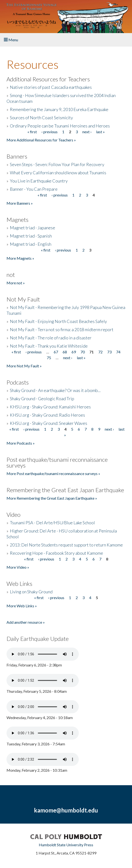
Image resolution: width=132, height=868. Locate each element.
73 (109, 352)
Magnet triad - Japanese (33, 228)
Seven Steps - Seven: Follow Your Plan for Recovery (57, 164)
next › (87, 132)
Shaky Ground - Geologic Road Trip (42, 399)
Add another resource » (26, 622)
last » (100, 132)
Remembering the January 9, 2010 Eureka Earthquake (59, 109)
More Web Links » (22, 606)
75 (49, 358)
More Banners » (20, 203)
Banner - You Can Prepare (34, 189)
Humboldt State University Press (66, 845)
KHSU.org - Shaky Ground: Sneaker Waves (49, 423)
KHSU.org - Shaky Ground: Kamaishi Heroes (50, 407)
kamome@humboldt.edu (66, 810)
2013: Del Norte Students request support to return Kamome (66, 545)
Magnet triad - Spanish (31, 236)
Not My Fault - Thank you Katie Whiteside (49, 346)
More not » (16, 283)
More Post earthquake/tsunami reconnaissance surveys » (53, 473)
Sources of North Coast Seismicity (41, 118)
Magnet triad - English (31, 244)
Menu (11, 40)
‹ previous (49, 132)
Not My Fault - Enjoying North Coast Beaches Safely (58, 321)
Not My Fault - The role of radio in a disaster (51, 338)
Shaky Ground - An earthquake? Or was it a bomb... (55, 390)
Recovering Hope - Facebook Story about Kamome (56, 553)
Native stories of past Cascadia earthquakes (51, 87)
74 (118, 352)
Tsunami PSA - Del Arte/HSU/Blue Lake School (52, 523)
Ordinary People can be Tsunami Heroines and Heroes (60, 126)
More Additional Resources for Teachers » (41, 140)
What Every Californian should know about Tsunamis (58, 173)
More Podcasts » (21, 443)
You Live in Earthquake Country (39, 181)
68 (65, 352)
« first (32, 132)
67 (56, 352)
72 (100, 352)
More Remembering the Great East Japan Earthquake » (52, 498)
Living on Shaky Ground (31, 592)
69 (74, 352)
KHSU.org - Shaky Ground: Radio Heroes (47, 415)
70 (83, 352)
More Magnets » (20, 258)
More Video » (18, 567)
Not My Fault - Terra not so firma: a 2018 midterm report (62, 329)
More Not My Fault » (24, 366)
